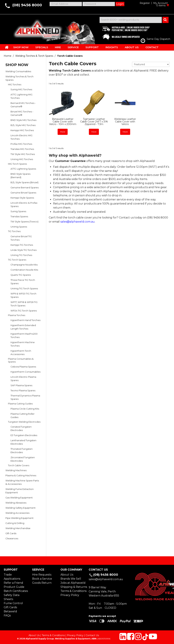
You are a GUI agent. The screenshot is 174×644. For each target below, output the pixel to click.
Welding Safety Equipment (20, 508)
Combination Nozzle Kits (24, 270)
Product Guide (14, 587)
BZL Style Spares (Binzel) (24, 182)
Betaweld (10, 611)
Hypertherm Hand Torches (25, 320)
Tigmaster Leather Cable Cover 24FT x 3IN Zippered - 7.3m (94, 122)
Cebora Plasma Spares (23, 367)
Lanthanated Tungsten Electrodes (23, 442)
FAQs (7, 615)
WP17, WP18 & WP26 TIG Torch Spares (24, 304)
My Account (160, 3)
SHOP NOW (21, 47)
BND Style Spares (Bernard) (20, 176)
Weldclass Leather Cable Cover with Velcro (125, 122)
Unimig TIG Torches (21, 255)
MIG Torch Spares (17, 164)
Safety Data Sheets (12, 597)
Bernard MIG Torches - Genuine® (23, 105)
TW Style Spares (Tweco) (24, 222)
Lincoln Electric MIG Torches (21, 137)
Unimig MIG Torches (22, 159)
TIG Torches (14, 231)
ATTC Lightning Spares (23, 169)
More (63, 132)
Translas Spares (19, 216)
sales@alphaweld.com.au (77, 222)
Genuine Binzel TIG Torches (21, 238)
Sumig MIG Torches (21, 89)
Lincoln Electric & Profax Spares (24, 205)
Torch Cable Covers (19, 465)
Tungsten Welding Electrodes (24, 422)
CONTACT (152, 47)
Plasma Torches (17, 315)
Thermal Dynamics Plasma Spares (25, 397)
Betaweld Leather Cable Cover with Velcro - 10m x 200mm (63, 122)
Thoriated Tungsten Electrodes (22, 451)
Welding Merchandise (18, 528)
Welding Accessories (17, 513)
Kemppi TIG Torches (22, 245)
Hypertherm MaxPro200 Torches (24, 335)
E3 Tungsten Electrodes (24, 435)
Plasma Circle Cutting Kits (25, 409)
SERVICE (73, 47)
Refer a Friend (13, 583)
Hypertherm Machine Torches (23, 344)
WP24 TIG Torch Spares (24, 311)
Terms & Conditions (73, 591)
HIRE (58, 47)
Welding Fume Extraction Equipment (20, 491)
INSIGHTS (112, 47)
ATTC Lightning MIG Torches (21, 96)
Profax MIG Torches (21, 144)
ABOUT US (132, 47)
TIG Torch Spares (17, 260)
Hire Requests (42, 575)
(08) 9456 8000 (27, 5)
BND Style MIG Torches (23, 120)
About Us (67, 575)
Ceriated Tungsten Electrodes (21, 428)
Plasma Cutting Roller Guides (23, 415)
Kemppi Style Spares (22, 198)
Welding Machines (16, 470)
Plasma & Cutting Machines (21, 475)
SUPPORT (92, 47)
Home (8, 56)
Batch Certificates (16, 591)
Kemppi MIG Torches (22, 130)
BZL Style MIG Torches (23, 125)
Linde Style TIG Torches (24, 250)
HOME (7, 47)
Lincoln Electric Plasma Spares (23, 379)
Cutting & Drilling (15, 523)
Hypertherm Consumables (25, 372)
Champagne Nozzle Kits (24, 265)
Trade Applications (12, 577)
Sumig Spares (18, 211)
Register (145, 3)
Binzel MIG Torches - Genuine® (22, 113)
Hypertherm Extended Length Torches (23, 327)
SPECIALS (42, 47)
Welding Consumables (18, 71)
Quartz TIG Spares (21, 275)
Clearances (12, 538)
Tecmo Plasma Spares (23, 390)
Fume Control (13, 603)
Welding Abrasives (16, 503)
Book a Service (42, 579)
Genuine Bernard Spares (25, 187)
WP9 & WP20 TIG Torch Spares (23, 295)
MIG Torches (15, 85)
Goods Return (42, 583)
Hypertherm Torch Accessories (21, 352)
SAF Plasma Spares (21, 385)
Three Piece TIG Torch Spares (23, 282)
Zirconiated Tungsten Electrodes (23, 459)
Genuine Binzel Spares (23, 193)
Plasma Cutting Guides (20, 404)
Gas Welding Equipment (19, 498)
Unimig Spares (19, 227)
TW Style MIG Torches (23, 154)
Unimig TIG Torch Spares (24, 288)
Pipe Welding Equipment (19, 518)
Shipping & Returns (73, 587)
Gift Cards (11, 533)
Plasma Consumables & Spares (21, 360)
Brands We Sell (71, 579)
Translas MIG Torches (22, 149)
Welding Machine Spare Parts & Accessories (22, 482)
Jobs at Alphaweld (73, 583)
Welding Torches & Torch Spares (34, 56)
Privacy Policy (70, 595)
